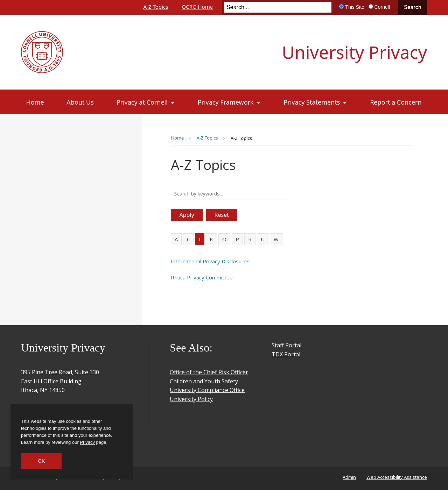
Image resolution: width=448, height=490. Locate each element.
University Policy (191, 399)
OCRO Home (197, 7)
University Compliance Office (207, 390)
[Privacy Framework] (229, 102)
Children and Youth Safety (204, 381)
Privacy (87, 442)
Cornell (382, 7)
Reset (222, 215)
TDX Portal (286, 354)
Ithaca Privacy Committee (202, 277)
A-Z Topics (156, 7)
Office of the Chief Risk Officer (209, 372)
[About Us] (80, 102)
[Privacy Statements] (315, 102)
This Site (355, 7)
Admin (349, 477)
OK (41, 461)
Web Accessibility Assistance (397, 477)
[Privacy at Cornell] (146, 102)
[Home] (35, 102)
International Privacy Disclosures (210, 261)
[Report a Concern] (396, 102)
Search (413, 7)
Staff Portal (286, 345)
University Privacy (354, 52)
